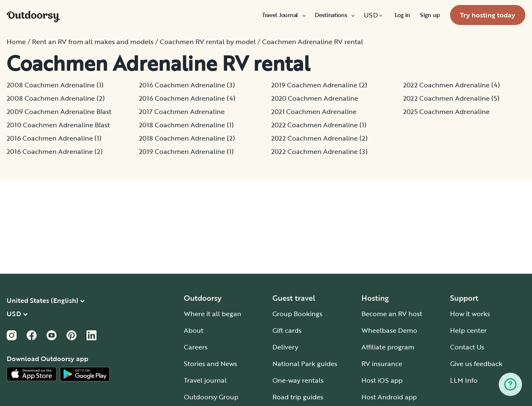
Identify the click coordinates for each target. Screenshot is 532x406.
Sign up (430, 15)
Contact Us (467, 347)
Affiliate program (388, 347)
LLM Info (464, 380)
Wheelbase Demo (389, 330)
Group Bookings (297, 314)
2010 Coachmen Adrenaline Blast (58, 125)
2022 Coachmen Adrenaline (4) (452, 85)
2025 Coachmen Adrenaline (446, 111)
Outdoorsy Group (211, 397)
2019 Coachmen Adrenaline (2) (319, 85)
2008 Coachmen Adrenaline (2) (56, 98)
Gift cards (287, 330)
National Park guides (305, 364)
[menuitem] (283, 15)
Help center (468, 330)
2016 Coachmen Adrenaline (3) (187, 85)
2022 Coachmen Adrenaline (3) (319, 151)
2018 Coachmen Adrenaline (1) (186, 125)
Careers (196, 347)
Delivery (285, 347)
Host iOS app (382, 380)
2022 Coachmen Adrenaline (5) (451, 98)
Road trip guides (298, 397)
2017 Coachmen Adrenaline (182, 111)
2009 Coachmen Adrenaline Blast (59, 111)
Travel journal (205, 380)
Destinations (334, 15)
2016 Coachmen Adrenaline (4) (187, 98)
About (194, 330)
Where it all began (213, 314)
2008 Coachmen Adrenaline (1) (55, 85)
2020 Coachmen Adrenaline (315, 98)
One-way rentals (298, 380)
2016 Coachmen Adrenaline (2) (55, 151)
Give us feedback (476, 364)
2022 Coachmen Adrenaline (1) (319, 125)
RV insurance (382, 364)
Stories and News (210, 364)
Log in (402, 15)
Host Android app (389, 397)
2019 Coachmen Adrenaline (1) (186, 151)
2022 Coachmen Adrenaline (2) (319, 138)
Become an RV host (392, 314)
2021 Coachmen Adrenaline (314, 111)
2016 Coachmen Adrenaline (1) (54, 138)
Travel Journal (283, 15)
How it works (470, 314)
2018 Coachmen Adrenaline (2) (187, 138)
